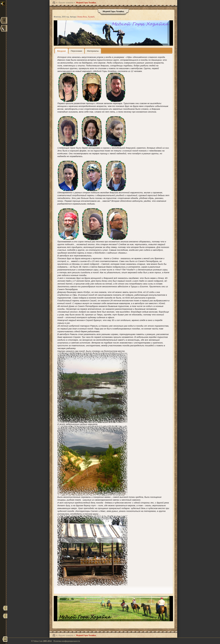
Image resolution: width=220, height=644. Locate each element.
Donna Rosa (82, 17)
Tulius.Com (38, 641)
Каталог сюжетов (66, 3)
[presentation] (61, 51)
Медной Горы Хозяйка (86, 3)
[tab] (61, 51)
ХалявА (91, 17)
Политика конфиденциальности (67, 641)
